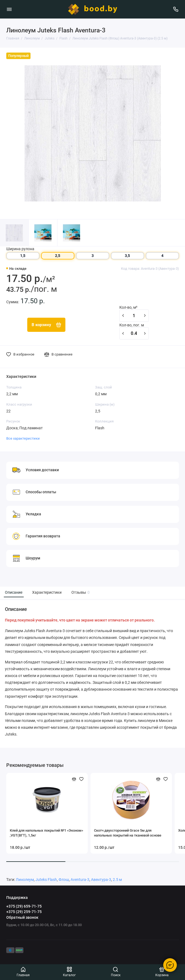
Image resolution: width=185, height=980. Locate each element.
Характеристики (47, 592)
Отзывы (80, 592)
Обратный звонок (22, 917)
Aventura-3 (80, 880)
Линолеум (25, 880)
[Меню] (9, 9)
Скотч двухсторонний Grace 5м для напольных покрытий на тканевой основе (128, 833)
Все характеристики (23, 438)
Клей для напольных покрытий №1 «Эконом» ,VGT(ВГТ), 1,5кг (46, 833)
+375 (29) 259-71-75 (24, 912)
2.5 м (117, 880)
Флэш (64, 880)
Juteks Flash (46, 880)
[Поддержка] (176, 9)
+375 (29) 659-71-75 (24, 906)
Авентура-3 (101, 880)
